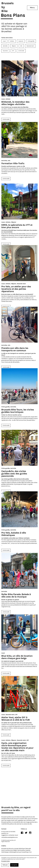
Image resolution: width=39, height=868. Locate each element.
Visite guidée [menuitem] (31, 41)
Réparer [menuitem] (14, 46)
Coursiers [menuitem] (5, 51)
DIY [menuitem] (13, 51)
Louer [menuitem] (4, 41)
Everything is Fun (27, 852)
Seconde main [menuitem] (30, 46)
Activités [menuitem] (5, 46)
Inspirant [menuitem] (21, 41)
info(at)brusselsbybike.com (10, 837)
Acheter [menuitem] (12, 41)
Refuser (5, 865)
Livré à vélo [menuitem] (21, 51)
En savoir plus (6, 861)
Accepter (14, 865)
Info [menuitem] (21, 46)
